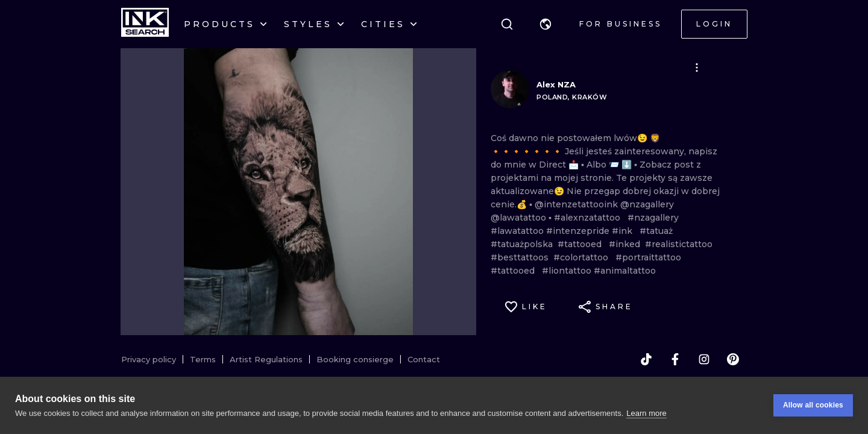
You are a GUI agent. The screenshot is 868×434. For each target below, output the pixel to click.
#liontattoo (568, 271)
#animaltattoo (625, 271)
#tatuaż (659, 231)
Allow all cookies (813, 405)
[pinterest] (733, 359)
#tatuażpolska (524, 244)
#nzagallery (653, 218)
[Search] (507, 24)
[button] (546, 24)
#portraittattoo (651, 257)
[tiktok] (646, 359)
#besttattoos (522, 257)
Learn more (646, 413)
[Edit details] (697, 68)
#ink (626, 231)
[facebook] (675, 359)
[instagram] (704, 359)
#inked (627, 244)
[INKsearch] (145, 24)
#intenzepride (579, 231)
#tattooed (583, 244)
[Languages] (546, 24)
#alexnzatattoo (591, 218)
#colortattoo (584, 257)
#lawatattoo (518, 231)
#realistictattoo (681, 244)
